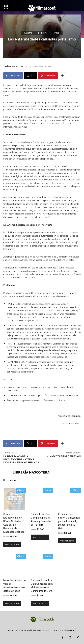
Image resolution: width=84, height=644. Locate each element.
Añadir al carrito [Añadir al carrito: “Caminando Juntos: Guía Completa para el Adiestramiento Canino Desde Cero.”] (40, 603)
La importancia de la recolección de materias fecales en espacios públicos (21, 460)
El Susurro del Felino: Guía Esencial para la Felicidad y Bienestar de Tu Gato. (69, 521)
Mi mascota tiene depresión (64, 457)
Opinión (57, 33)
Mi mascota (43, 33)
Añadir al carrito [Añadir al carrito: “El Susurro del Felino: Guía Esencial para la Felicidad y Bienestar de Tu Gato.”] (67, 541)
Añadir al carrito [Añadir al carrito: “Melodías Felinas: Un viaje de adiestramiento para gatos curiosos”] (12, 603)
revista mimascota (14, 67)
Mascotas (28, 33)
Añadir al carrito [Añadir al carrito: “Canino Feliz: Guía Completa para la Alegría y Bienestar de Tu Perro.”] (40, 537)
